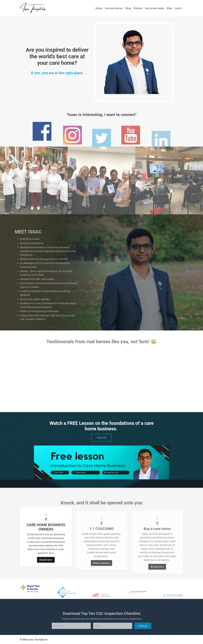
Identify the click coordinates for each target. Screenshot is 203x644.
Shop (128, 8)
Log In (178, 8)
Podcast (138, 8)
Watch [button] (102, 438)
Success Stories (114, 8)
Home (99, 8)
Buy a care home (155, 8)
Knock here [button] (46, 572)
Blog (169, 8)
